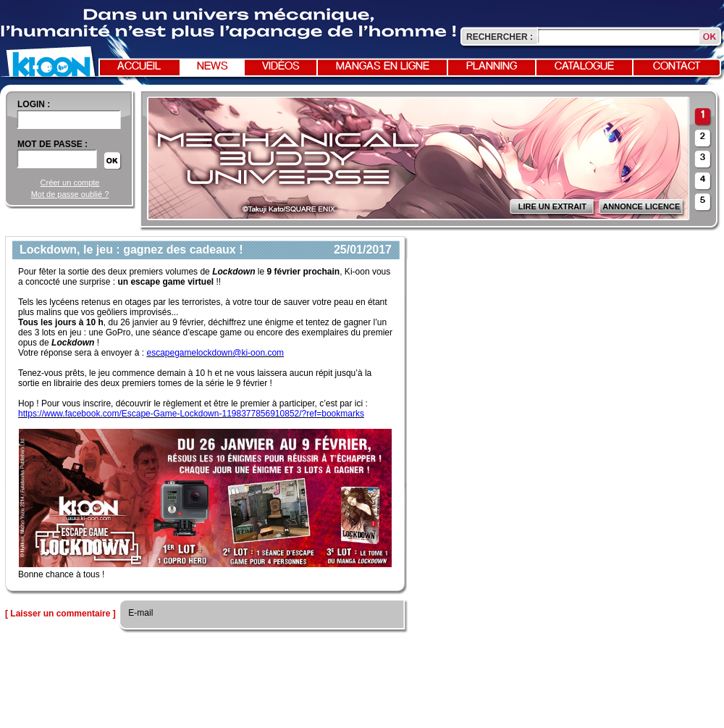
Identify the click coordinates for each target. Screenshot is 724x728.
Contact (677, 67)
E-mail (139, 613)
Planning (492, 67)
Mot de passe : (52, 144)
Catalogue (584, 67)
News (212, 67)
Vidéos (281, 67)
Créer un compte (70, 183)
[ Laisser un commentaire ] (60, 614)
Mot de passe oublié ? (70, 194)
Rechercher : (500, 37)
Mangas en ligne (383, 67)
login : (34, 104)
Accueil (139, 67)
